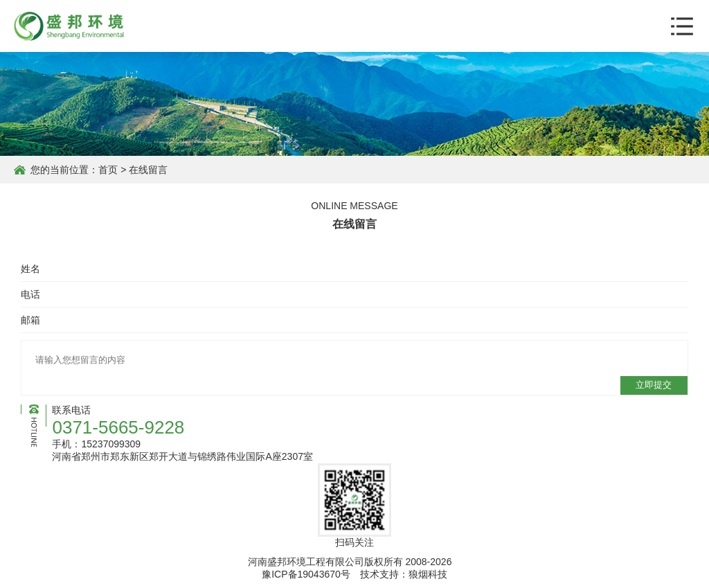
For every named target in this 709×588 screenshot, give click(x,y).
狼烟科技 (428, 574)
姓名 (30, 269)
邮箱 (30, 320)
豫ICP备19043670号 (306, 574)
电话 (30, 294)
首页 (108, 170)
